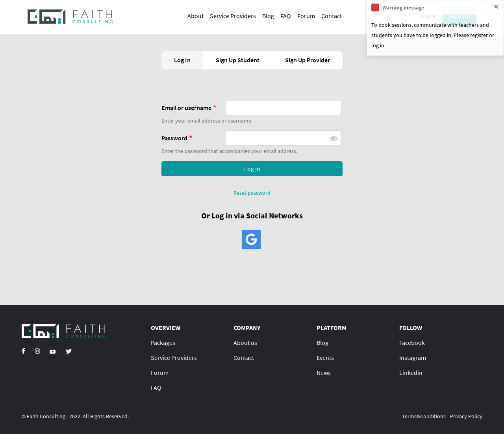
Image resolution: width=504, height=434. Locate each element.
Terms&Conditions (424, 416)
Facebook (412, 343)
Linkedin (411, 373)
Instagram (413, 358)
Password (174, 138)
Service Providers (233, 16)
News (324, 373)
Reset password (252, 193)
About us (245, 343)
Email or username (186, 108)
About (195, 16)
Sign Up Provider (308, 60)
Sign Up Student (238, 60)
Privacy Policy (466, 416)
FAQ (286, 16)
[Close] (496, 7)
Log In (182, 60)
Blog (268, 16)
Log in (252, 169)
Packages (163, 343)
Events (325, 358)
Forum (306, 16)
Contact (332, 16)
